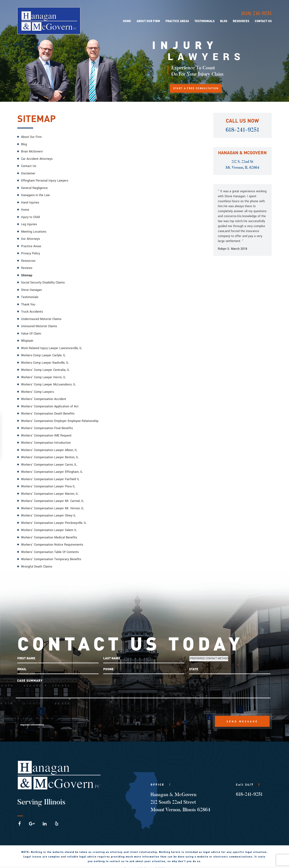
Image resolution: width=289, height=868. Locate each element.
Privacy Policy (31, 252)
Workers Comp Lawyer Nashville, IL (45, 360)
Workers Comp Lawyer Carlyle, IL (43, 353)
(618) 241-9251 (256, 13)
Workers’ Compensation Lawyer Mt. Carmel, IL (52, 496)
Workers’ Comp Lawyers (37, 388)
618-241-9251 (242, 130)
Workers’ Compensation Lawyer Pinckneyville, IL (54, 518)
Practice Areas (177, 21)
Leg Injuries (29, 223)
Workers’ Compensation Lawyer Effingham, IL (52, 468)
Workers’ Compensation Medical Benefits (49, 532)
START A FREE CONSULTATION (198, 89)
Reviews (27, 266)
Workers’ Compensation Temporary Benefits (51, 554)
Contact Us (263, 21)
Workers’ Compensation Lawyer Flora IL (48, 482)
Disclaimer (28, 173)
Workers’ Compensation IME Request (46, 432)
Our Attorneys (30, 238)
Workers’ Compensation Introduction (46, 439)
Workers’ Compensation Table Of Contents (50, 547)
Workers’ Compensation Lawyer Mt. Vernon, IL (52, 503)
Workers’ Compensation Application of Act (50, 403)
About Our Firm (148, 21)
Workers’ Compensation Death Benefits (48, 410)
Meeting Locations (34, 230)
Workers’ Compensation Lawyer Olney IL (48, 511)
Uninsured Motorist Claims (39, 324)
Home (127, 21)
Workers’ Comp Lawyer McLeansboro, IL (48, 381)
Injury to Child (30, 216)
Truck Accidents (32, 309)
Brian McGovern (32, 151)
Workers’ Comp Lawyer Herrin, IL (43, 374)
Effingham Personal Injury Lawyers (45, 180)
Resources (241, 21)
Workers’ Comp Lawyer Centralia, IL (45, 367)
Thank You (28, 302)
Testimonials (204, 21)
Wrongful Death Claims (37, 561)
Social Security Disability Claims (43, 281)
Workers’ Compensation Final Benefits (47, 424)
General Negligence (34, 187)
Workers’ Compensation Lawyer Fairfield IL (50, 475)
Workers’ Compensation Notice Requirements (52, 539)
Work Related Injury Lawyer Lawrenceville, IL (52, 345)
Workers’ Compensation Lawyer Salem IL (49, 525)
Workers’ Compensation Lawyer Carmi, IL (49, 460)
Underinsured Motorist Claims (41, 317)
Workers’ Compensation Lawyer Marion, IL (50, 489)
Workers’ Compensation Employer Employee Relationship (60, 417)
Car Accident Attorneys (37, 158)
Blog (224, 21)
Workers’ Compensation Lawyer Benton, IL (50, 453)
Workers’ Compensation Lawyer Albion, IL (49, 446)
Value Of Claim (31, 331)
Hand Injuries (30, 202)
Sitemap (27, 273)
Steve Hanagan (31, 288)
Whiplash (27, 338)
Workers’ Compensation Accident (44, 396)
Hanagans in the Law (35, 194)
